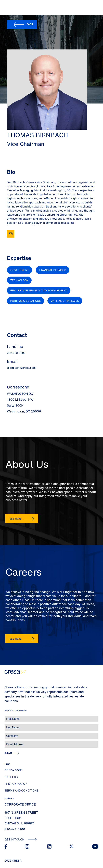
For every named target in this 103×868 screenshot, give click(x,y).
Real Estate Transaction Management (39, 290)
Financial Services (53, 270)
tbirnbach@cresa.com (21, 368)
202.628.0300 (16, 353)
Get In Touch (21, 839)
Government (20, 270)
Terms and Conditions (22, 791)
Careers (11, 777)
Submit (8, 753)
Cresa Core (14, 770)
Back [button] (30, 24)
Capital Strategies (65, 301)
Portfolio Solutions (25, 301)
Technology (19, 280)
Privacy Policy (16, 784)
